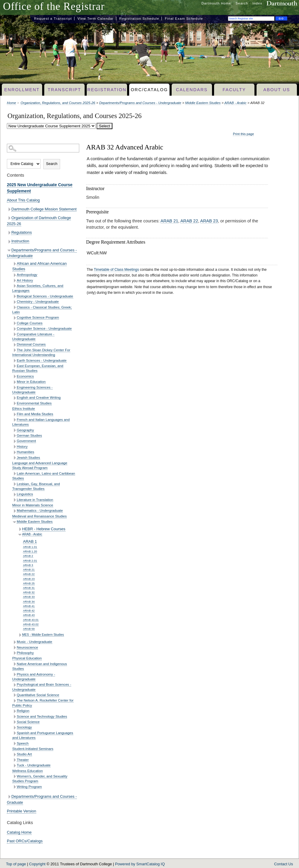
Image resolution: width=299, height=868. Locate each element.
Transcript (64, 90)
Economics (25, 376)
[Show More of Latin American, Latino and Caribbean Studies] (15, 474)
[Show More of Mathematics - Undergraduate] (15, 511)
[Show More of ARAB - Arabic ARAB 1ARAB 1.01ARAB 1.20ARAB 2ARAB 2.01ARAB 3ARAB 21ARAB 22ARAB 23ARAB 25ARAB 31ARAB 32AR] (20, 535)
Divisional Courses (31, 344)
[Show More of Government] (15, 441)
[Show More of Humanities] (15, 452)
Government (26, 441)
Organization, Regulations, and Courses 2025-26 (58, 103)
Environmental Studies (34, 403)
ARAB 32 (29, 592)
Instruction (20, 241)
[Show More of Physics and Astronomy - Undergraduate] (15, 674)
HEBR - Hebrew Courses (44, 529)
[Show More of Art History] (15, 281)
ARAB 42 (29, 610)
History (22, 446)
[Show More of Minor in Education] (15, 382)
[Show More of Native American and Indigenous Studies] (15, 664)
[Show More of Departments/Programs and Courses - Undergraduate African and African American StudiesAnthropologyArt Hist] (9, 250)
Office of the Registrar (54, 6)
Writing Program (29, 787)
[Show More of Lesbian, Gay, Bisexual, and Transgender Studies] (15, 484)
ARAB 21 (29, 570)
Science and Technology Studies (42, 716)
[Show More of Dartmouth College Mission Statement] (9, 209)
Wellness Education (28, 771)
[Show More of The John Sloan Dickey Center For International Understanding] (15, 350)
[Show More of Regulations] (9, 233)
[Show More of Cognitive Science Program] (15, 318)
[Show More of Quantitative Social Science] (15, 695)
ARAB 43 (29, 615)
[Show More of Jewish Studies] (15, 458)
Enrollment (22, 90)
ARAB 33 (29, 597)
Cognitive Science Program (38, 317)
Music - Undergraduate (35, 642)
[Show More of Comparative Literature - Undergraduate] (15, 334)
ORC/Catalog (149, 90)
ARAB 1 (30, 541)
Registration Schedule (139, 19)
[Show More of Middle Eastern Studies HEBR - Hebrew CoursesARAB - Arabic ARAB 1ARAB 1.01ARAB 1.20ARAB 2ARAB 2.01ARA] (15, 522)
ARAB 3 (28, 565)
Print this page (243, 134)
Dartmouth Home (216, 3)
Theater (23, 760)
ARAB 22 (29, 574)
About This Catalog (23, 200)
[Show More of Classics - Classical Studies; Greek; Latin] (15, 307)
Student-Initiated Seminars (33, 749)
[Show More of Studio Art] (15, 755)
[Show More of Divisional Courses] (15, 345)
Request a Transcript (53, 19)
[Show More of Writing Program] (15, 787)
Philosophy (25, 653)
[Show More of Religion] (15, 711)
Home (12, 103)
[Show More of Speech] (15, 744)
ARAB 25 (29, 583)
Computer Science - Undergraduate (44, 328)
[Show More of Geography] (15, 430)
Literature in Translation (35, 500)
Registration (107, 90)
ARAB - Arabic (235, 103)
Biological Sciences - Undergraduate (45, 296)
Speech (23, 743)
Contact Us (284, 864)
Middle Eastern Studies (203, 103)
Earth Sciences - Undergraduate (42, 360)
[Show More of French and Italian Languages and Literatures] (15, 420)
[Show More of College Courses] (15, 323)
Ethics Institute (24, 408)
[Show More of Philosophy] (15, 653)
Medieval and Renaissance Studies (39, 516)
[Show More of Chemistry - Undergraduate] (15, 302)
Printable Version (22, 811)
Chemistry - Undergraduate (38, 301)
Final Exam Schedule (184, 19)
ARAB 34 (29, 602)
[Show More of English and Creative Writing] (15, 398)
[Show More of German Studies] (15, 436)
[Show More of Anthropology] (15, 275)
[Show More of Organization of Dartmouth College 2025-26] (9, 218)
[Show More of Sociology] (15, 728)
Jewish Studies (28, 457)
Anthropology (27, 275)
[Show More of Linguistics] (15, 495)
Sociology (24, 727)
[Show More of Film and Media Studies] (15, 414)
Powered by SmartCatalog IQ (140, 864)
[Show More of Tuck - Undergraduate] (15, 766)
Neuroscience (27, 647)
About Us (277, 90)
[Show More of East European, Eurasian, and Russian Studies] (15, 366)
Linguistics (25, 494)
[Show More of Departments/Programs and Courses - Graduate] (9, 797)
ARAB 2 (28, 556)
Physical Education (27, 658)
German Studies (29, 435)
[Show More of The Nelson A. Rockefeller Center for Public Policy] (15, 701)
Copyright (37, 864)
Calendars (192, 90)
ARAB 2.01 (30, 561)
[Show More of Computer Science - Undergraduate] (15, 329)
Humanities (25, 452)
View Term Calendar (96, 19)
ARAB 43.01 (31, 620)
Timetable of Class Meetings (116, 270)
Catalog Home (19, 832)
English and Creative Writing (39, 397)
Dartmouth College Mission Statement (44, 209)
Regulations (22, 232)
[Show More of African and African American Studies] (15, 264)
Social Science (28, 722)
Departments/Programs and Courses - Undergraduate (140, 103)
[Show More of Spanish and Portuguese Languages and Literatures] (15, 733)
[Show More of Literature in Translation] (15, 500)
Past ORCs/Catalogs (25, 841)
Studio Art (24, 754)
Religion (23, 711)
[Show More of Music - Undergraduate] (15, 642)
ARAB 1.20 (30, 551)
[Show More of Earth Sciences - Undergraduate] (15, 361)
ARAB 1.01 (30, 547)
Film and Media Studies (35, 414)
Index (257, 3)
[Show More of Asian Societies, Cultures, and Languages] (15, 286)
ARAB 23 (29, 579)
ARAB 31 (29, 588)
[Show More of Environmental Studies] (15, 403)
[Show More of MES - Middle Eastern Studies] (20, 635)
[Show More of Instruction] (9, 242)
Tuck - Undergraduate (34, 765)
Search (242, 3)
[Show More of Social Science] (15, 722)
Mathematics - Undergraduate (40, 510)
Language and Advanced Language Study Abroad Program (40, 465)
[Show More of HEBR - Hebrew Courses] (20, 529)
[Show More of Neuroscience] (15, 648)
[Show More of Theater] (15, 760)
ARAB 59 (29, 629)
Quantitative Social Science (38, 695)
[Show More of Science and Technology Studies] (15, 717)
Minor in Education (31, 382)
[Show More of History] (15, 447)
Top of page (16, 864)
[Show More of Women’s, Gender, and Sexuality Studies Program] (15, 776)
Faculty (234, 90)
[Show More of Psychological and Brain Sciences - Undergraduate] (15, 685)
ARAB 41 (29, 606)
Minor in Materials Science (33, 505)
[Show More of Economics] (15, 376)
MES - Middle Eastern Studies (43, 635)
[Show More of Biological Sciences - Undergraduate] (15, 296)
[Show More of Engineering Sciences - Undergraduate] (15, 388)
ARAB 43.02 (31, 624)
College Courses (30, 323)
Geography (25, 430)
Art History (25, 280)
